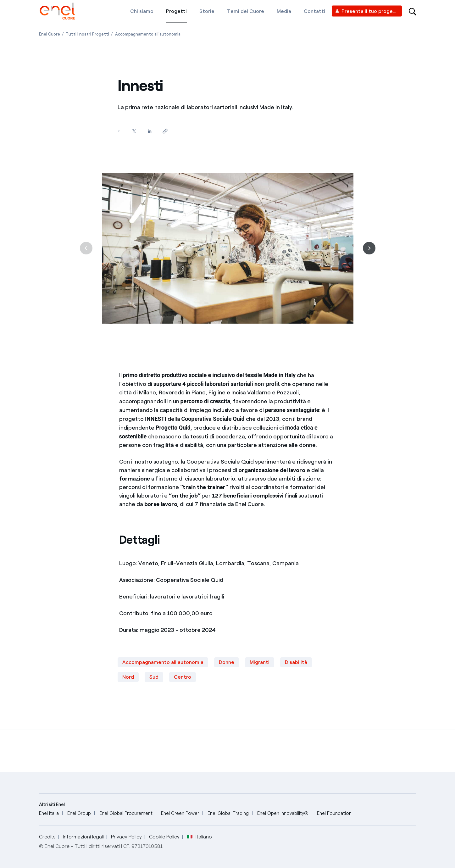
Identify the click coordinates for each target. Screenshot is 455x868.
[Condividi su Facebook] (119, 131)
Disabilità (296, 662)
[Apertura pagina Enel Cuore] (50, 34)
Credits (47, 837)
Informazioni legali (83, 837)
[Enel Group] (79, 813)
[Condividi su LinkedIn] (150, 131)
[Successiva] (369, 248)
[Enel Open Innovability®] (283, 813)
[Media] (284, 11)
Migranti (260, 662)
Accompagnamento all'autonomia (163, 662)
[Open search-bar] (413, 11)
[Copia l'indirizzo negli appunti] (165, 131)
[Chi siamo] (142, 11)
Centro (183, 677)
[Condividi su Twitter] (134, 131)
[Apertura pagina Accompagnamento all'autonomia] (148, 34)
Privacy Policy (126, 837)
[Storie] (207, 11)
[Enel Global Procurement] (126, 813)
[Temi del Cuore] (246, 11)
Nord (128, 677)
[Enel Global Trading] (228, 813)
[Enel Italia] (49, 813)
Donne (227, 662)
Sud (154, 677)
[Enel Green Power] (180, 813)
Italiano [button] (199, 837)
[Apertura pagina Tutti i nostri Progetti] (87, 34)
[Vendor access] (367, 11)
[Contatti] (314, 11)
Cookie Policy (164, 837)
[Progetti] (176, 11)
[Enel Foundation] (334, 813)
